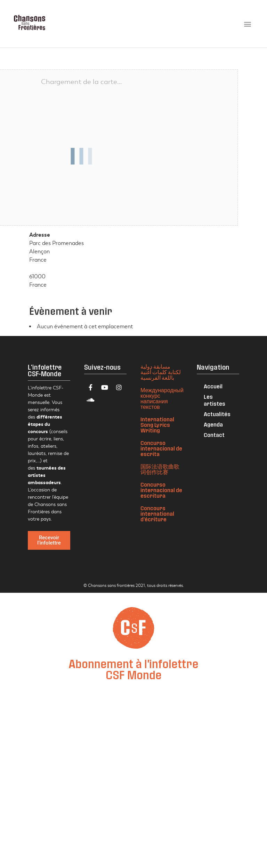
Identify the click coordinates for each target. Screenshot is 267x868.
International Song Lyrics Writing (157, 425)
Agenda (213, 424)
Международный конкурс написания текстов (162, 398)
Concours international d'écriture (157, 513)
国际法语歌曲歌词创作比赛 (160, 469)
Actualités (217, 414)
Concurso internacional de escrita (161, 448)
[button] (247, 24)
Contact (214, 435)
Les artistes (215, 400)
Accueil (213, 386)
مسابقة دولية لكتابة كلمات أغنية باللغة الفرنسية (161, 372)
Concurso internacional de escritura (161, 490)
